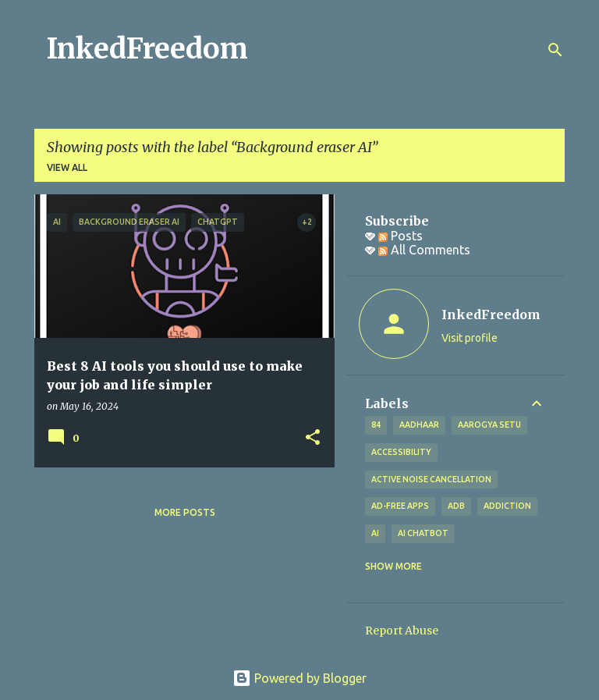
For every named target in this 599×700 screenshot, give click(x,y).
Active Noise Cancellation (431, 479)
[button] (313, 438)
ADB (456, 506)
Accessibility (401, 452)
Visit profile (470, 338)
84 (376, 425)
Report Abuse (402, 631)
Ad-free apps (400, 506)
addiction (507, 506)
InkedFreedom (147, 49)
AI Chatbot (423, 533)
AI (375, 533)
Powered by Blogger (299, 678)
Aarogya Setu (489, 425)
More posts (185, 512)
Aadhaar (419, 425)
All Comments (424, 250)
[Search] (555, 50)
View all (67, 167)
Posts (401, 236)
